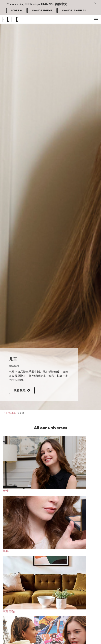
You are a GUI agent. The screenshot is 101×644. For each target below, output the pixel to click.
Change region (42, 11)
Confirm (16, 11)
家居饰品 (44, 585)
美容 (44, 524)
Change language (74, 11)
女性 (44, 464)
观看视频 (22, 391)
